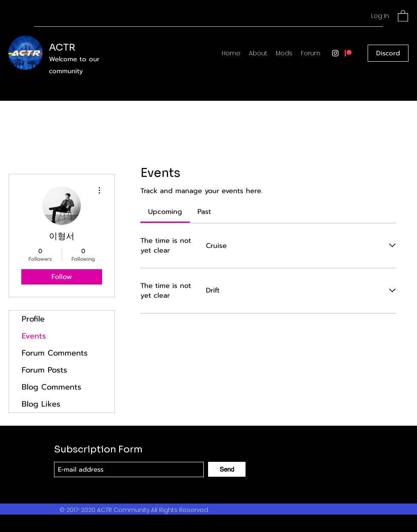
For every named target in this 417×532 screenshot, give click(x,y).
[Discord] (388, 53)
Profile (33, 319)
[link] (165, 212)
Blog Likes (41, 404)
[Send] (227, 469)
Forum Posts (44, 370)
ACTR (62, 47)
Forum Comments (55, 353)
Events (34, 336)
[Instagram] (335, 53)
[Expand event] (392, 246)
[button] (403, 16)
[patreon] (348, 53)
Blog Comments (51, 387)
